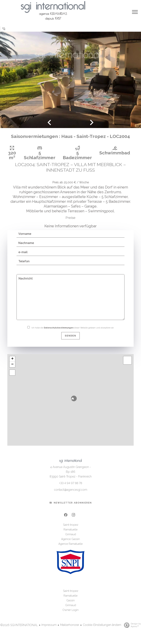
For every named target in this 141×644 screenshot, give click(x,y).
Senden (70, 340)
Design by (131, 629)
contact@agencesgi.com (71, 494)
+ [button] (12, 363)
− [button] (12, 369)
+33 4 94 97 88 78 (70, 487)
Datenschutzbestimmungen (59, 332)
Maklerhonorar (70, 629)
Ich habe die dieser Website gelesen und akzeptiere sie (73, 332)
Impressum (49, 629)
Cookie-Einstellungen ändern (102, 629)
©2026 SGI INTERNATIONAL (19, 629)
